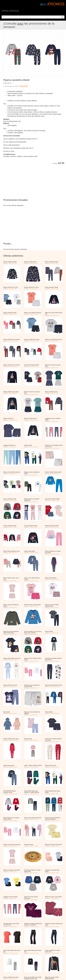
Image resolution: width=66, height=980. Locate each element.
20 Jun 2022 (11, 289)
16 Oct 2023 (32, 846)
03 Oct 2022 (32, 475)
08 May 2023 (32, 314)
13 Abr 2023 (53, 608)
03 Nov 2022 (11, 553)
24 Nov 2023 (11, 263)
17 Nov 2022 (32, 794)
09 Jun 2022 (53, 368)
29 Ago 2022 (32, 366)
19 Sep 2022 (11, 926)
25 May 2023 (53, 316)
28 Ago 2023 (32, 553)
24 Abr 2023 (11, 447)
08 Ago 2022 (53, 846)
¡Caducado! (23, 86)
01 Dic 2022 (53, 263)
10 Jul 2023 (11, 687)
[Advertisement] (26, 180)
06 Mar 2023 (11, 713)
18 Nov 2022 (12, 794)
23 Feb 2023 (11, 608)
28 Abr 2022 (53, 767)
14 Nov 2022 (32, 926)
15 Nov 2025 (32, 767)
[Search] (62, 17)
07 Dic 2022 (53, 794)
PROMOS (56, 4)
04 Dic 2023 (53, 633)
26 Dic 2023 (11, 660)
